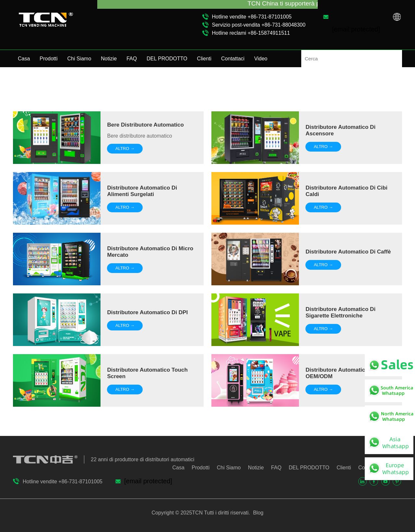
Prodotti (48, 59)
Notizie (109, 59)
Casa (24, 59)
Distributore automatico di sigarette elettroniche (340, 312)
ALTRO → (125, 148)
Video (261, 59)
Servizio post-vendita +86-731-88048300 (259, 25)
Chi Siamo (79, 59)
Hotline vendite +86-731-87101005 (252, 17)
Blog (257, 513)
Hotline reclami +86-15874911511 (251, 33)
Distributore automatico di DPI (147, 312)
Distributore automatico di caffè (348, 252)
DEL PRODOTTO (167, 59)
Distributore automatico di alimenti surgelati (142, 191)
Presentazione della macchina (370, 84)
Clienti (204, 59)
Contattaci (233, 59)
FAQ (132, 59)
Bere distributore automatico (145, 125)
